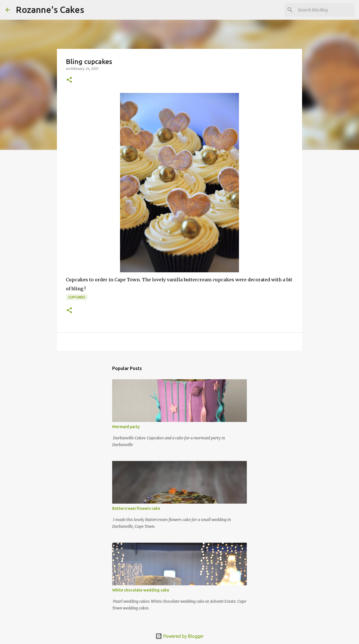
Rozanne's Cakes (50, 10)
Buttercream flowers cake (136, 508)
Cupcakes (77, 297)
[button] (69, 80)
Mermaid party (126, 427)
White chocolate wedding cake (141, 590)
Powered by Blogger (179, 636)
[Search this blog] (325, 10)
